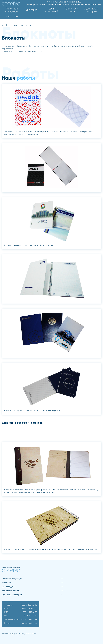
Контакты (12, 17)
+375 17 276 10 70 (29, 609)
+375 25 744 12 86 (29, 616)
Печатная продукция (12, 10)
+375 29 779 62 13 (29, 612)
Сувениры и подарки (91, 10)
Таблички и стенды (71, 10)
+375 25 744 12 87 (29, 620)
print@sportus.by (29, 623)
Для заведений (51, 10)
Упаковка (32, 10)
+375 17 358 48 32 (29, 605)
